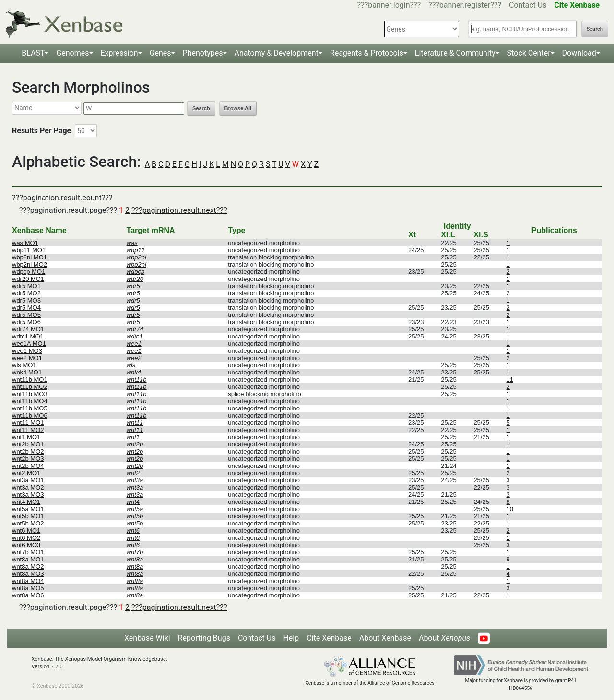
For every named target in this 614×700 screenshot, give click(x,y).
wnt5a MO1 (28, 509)
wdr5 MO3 (26, 300)
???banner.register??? (465, 5)
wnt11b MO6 (30, 415)
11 (510, 379)
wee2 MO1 (27, 358)
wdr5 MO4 (26, 308)
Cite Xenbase (329, 638)
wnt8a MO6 (28, 595)
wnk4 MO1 (27, 372)
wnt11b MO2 (30, 387)
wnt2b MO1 (28, 444)
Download (579, 53)
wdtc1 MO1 (28, 336)
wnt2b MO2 (28, 451)
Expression (119, 53)
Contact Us (528, 5)
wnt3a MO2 (28, 487)
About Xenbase (385, 638)
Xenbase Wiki (147, 638)
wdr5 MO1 (26, 286)
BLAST (33, 53)
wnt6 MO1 (26, 531)
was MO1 (25, 243)
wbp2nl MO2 (30, 264)
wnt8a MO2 (28, 566)
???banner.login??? (389, 5)
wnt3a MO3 (28, 495)
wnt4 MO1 (26, 502)
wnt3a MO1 (28, 480)
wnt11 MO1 (28, 423)
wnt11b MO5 (30, 408)
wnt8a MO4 (28, 581)
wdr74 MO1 (28, 329)
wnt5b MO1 (28, 516)
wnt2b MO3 (28, 459)
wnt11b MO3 (30, 394)
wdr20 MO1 (28, 279)
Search (595, 29)
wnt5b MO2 (28, 523)
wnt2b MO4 (28, 466)
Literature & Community (455, 53)
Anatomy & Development (277, 53)
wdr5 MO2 (26, 293)
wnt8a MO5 (28, 588)
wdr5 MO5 (26, 315)
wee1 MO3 (27, 351)
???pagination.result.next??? (179, 210)
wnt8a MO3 (28, 574)
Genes (160, 53)
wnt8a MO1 (28, 559)
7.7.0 (57, 667)
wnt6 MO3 (26, 545)
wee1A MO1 (29, 344)
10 (510, 509)
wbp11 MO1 (29, 250)
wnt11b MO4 (30, 401)
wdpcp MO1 (29, 272)
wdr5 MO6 (26, 322)
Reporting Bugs (204, 638)
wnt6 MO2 (26, 538)
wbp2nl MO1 (30, 257)
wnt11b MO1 (30, 379)
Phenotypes (203, 53)
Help (291, 638)
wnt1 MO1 (26, 437)
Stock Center (529, 53)
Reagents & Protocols (367, 53)
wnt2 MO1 (26, 473)
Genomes (72, 53)
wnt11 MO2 (28, 430)
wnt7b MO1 (28, 552)
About (444, 638)
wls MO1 (24, 365)
